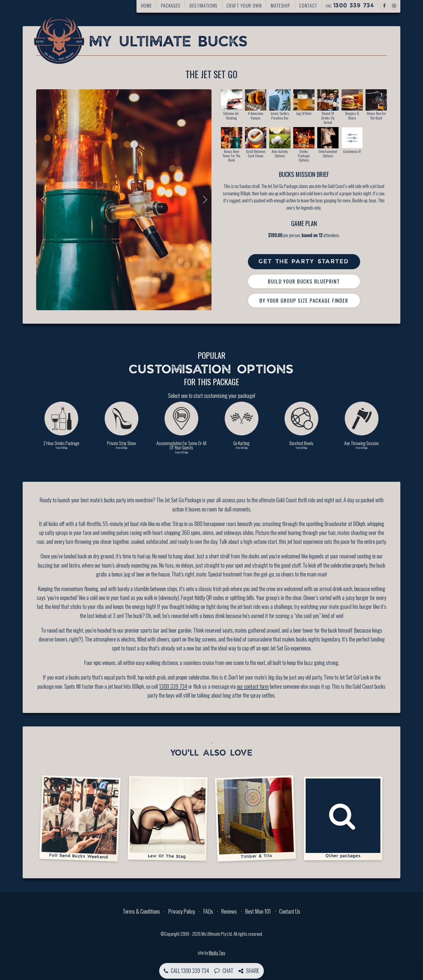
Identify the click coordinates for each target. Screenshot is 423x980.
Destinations (204, 6)
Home (147, 6)
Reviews (229, 911)
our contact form (253, 686)
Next (203, 200)
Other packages (343, 818)
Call (350, 6)
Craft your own (244, 6)
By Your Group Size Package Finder (304, 300)
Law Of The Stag (168, 818)
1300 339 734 (173, 686)
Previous (44, 200)
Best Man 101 (258, 911)
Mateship (281, 6)
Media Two (217, 953)
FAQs (208, 911)
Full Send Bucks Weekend (80, 818)
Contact (308, 6)
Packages (171, 6)
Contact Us (290, 911)
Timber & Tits (255, 818)
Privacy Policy (182, 911)
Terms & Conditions (141, 911)
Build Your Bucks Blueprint (304, 281)
